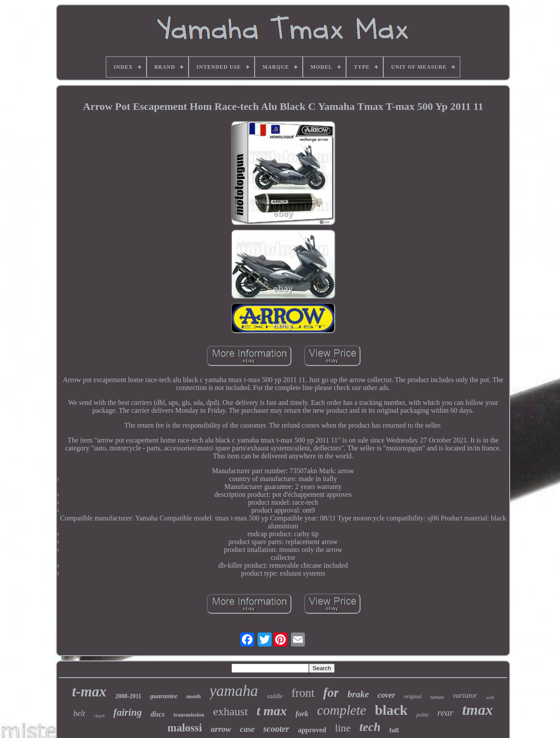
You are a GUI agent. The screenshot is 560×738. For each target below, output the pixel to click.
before (437, 697)
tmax (478, 710)
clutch (99, 716)
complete (342, 710)
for (331, 692)
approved (312, 730)
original (413, 696)
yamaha (234, 691)
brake (358, 694)
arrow (221, 729)
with (490, 697)
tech (370, 727)
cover (386, 695)
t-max (89, 692)
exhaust (230, 712)
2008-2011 (128, 696)
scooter (276, 729)
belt (79, 713)
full (394, 730)
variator (465, 695)
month (194, 696)
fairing (128, 712)
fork (302, 714)
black (391, 710)
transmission (189, 715)
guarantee (164, 696)
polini (422, 715)
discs (157, 714)
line (343, 728)
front (303, 693)
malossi (185, 728)
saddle (275, 696)
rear (445, 712)
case (247, 729)
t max (271, 711)
